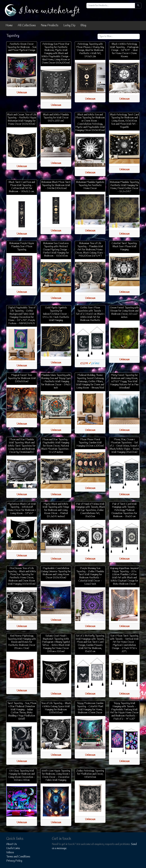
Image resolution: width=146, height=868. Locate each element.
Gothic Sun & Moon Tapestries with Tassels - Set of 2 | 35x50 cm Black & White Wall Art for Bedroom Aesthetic (90, 314)
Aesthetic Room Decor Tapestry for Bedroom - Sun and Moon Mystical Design (22, 47)
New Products (50, 25)
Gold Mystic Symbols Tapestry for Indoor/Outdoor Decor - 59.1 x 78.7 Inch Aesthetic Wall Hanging (56, 314)
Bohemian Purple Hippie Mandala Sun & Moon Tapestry (22, 246)
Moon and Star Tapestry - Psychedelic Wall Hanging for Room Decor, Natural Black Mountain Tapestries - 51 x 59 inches (56, 446)
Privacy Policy (14, 861)
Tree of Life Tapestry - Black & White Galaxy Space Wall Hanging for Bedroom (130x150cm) (56, 708)
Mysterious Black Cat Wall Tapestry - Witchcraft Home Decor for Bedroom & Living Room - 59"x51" (22, 509)
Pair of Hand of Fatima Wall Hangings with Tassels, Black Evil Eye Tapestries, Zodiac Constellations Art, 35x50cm (90, 510)
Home (9, 25)
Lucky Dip (69, 25)
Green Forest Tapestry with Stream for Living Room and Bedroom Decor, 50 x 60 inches (124, 312)
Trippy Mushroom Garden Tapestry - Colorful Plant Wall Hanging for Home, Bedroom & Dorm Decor (90, 708)
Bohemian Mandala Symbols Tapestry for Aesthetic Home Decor (90, 185)
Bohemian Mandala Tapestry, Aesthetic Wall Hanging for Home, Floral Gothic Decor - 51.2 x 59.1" (124, 187)
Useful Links (13, 848)
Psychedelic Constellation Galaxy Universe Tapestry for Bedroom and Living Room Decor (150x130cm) (56, 573)
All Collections (27, 25)
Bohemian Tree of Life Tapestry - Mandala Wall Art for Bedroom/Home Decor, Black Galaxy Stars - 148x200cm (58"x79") (90, 250)
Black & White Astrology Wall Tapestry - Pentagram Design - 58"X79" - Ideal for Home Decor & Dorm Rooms (124, 50)
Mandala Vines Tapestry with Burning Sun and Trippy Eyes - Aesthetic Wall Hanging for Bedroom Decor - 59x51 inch (56, 381)
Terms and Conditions (18, 857)
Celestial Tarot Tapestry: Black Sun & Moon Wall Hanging (124, 246)
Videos (10, 853)
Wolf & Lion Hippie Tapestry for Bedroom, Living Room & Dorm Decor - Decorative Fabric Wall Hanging (56, 775)
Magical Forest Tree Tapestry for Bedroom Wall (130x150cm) (22, 378)
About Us (12, 844)
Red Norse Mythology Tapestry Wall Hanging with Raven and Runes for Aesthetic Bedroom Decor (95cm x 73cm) (22, 642)
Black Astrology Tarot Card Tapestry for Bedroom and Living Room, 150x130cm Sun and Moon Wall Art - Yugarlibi (124, 121)
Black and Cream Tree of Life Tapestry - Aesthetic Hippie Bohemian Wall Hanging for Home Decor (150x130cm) (22, 119)
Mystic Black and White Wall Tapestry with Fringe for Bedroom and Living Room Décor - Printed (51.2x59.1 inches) (56, 510)
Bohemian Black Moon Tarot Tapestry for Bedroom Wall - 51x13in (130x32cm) (56, 185)
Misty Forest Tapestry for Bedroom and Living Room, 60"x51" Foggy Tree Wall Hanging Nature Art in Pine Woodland (124, 381)
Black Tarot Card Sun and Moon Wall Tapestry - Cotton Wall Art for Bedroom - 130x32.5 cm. (22, 187)
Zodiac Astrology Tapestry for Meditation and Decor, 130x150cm (90, 774)
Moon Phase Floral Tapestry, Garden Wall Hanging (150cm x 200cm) (90, 443)
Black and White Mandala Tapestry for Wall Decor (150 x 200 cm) (56, 118)
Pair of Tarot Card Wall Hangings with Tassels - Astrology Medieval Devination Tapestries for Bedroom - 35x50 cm (124, 510)
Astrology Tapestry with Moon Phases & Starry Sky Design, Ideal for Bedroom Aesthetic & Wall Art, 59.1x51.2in (90, 50)
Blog (83, 25)
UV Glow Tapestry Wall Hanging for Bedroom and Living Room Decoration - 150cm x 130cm (22, 775)
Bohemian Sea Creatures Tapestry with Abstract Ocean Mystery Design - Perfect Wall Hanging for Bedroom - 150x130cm (56, 250)
